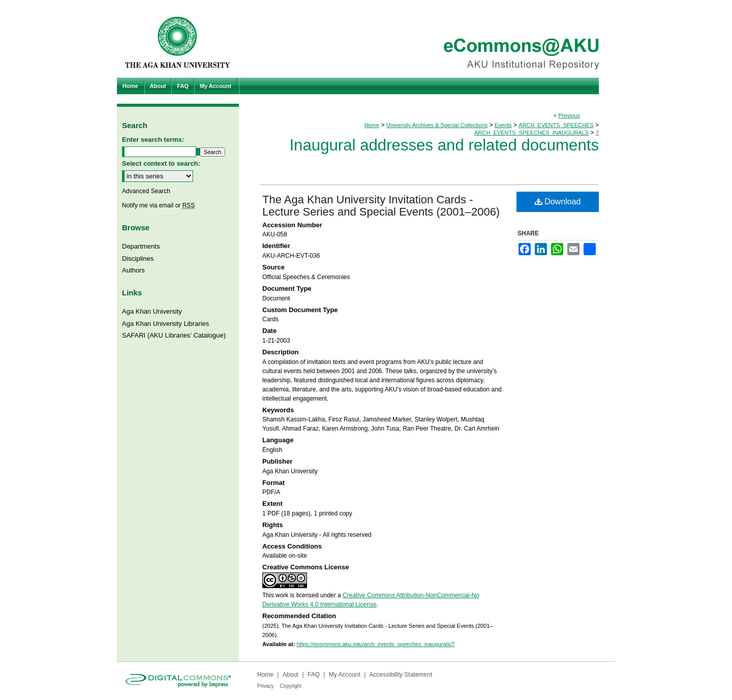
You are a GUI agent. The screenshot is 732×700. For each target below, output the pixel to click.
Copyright (291, 686)
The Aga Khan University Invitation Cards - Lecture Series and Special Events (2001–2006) (381, 206)
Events (503, 125)
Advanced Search (146, 191)
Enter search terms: (153, 140)
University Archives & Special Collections (437, 125)
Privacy (266, 686)
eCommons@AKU (427, 39)
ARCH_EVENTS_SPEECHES (556, 125)
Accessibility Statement (401, 675)
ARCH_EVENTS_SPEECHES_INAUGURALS (531, 133)
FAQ (314, 675)
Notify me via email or (158, 205)
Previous (569, 115)
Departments (141, 246)
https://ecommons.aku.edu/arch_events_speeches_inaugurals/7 (375, 644)
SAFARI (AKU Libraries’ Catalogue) (174, 335)
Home (372, 125)
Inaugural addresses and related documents (444, 145)
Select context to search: (161, 163)
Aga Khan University (152, 311)
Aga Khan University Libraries (165, 324)
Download (558, 202)
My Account (345, 675)
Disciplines (138, 258)
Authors (133, 270)
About (291, 675)
